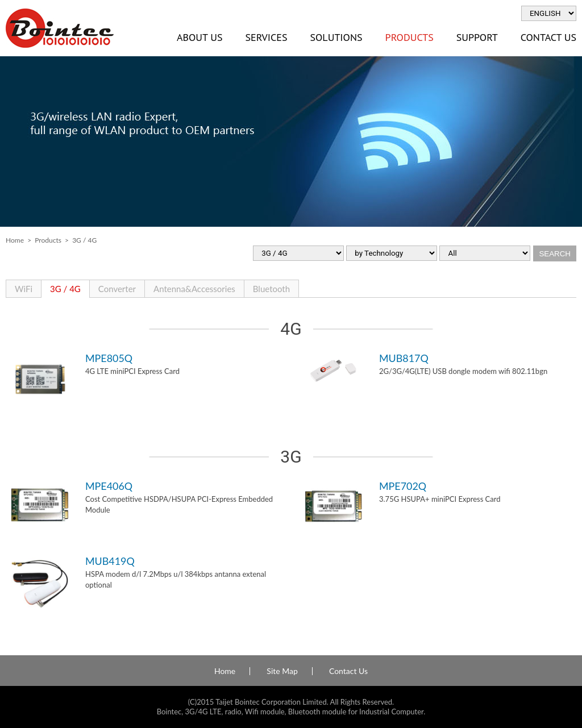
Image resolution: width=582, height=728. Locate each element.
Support (477, 37)
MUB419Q (110, 561)
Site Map (282, 671)
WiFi (24, 289)
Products (410, 37)
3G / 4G (65, 289)
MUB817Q (404, 358)
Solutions (336, 37)
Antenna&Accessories (194, 289)
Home (15, 240)
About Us (199, 37)
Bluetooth (271, 289)
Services (266, 37)
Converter (117, 289)
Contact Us (348, 671)
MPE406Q (109, 486)
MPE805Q (109, 358)
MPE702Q (403, 486)
